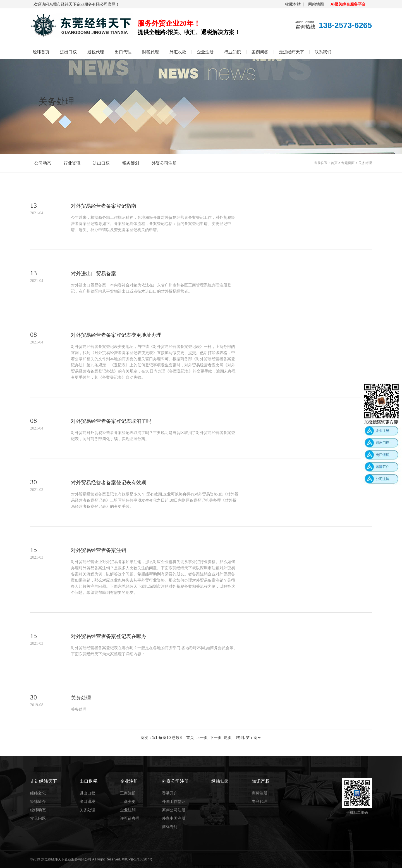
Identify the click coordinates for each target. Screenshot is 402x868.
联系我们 (323, 52)
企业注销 (128, 810)
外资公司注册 (164, 163)
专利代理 (260, 801)
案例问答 (260, 52)
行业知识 (233, 52)
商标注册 (260, 793)
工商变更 (128, 801)
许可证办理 (130, 818)
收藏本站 (293, 4)
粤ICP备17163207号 (137, 859)
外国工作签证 (174, 801)
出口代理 (123, 52)
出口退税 (87, 801)
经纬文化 (38, 793)
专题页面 (348, 163)
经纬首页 (41, 52)
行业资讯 (72, 163)
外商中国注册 (174, 818)
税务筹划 (131, 163)
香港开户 (170, 793)
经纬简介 (38, 801)
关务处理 (365, 163)
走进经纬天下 (291, 52)
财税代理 (150, 52)
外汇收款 (178, 52)
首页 (334, 163)
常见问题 (38, 818)
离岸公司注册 (174, 810)
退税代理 (96, 52)
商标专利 (170, 827)
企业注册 (205, 52)
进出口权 (68, 52)
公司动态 (43, 163)
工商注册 (128, 793)
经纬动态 (38, 810)
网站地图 (316, 4)
